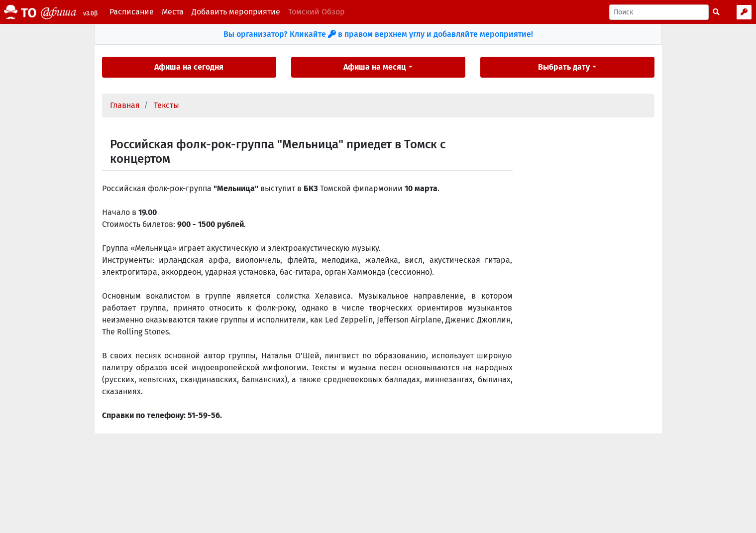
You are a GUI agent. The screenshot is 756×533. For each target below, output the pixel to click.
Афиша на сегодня (189, 67)
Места (173, 12)
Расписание (132, 12)
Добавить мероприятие (236, 12)
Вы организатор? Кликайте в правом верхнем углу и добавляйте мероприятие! (378, 34)
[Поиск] (659, 12)
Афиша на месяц (375, 67)
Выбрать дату (564, 67)
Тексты (166, 105)
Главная (125, 105)
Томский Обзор (317, 12)
